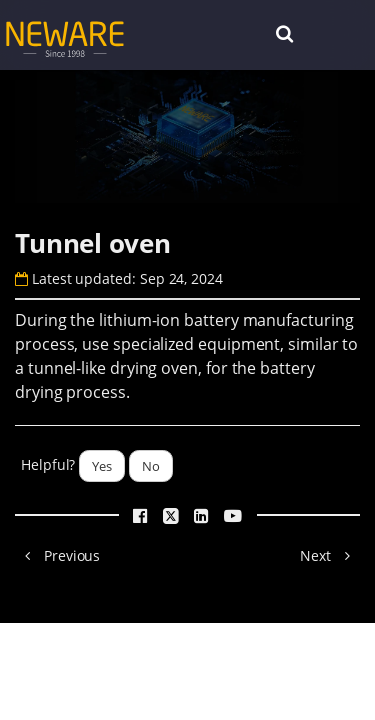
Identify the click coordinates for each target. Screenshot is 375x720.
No (151, 466)
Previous (57, 555)
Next (330, 555)
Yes (102, 466)
